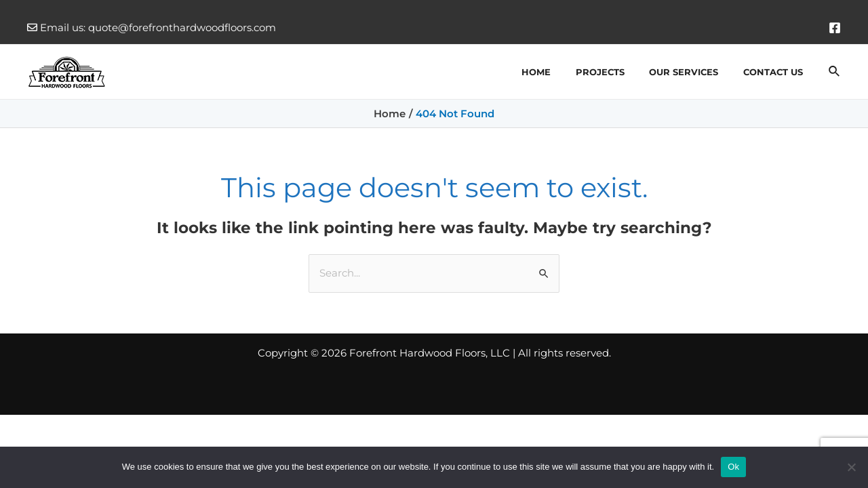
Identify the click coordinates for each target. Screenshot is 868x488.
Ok (733, 467)
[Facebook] (835, 28)
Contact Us (776, 72)
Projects (618, 72)
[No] (851, 467)
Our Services (694, 72)
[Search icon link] (835, 72)
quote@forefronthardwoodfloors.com (182, 27)
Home (561, 72)
